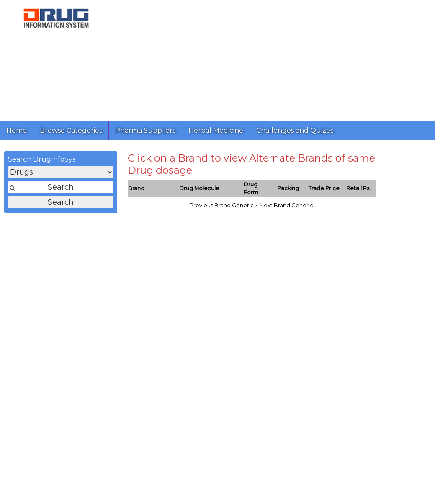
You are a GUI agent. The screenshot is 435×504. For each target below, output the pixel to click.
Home (17, 130)
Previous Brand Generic (222, 205)
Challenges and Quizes (295, 130)
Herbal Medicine (216, 130)
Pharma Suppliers (145, 130)
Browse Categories (71, 130)
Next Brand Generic (286, 205)
